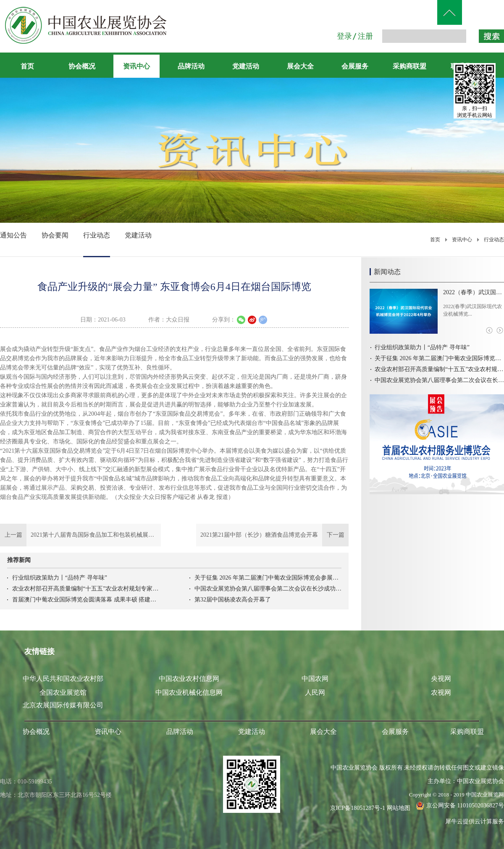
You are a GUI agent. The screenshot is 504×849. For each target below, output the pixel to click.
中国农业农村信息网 (189, 679)
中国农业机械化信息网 (189, 692)
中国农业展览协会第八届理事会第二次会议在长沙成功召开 (268, 589)
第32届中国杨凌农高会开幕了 (233, 600)
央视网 (441, 679)
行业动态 (494, 240)
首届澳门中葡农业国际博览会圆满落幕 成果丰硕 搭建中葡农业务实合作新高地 (86, 600)
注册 (365, 36)
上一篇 (80, 535)
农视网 (441, 692)
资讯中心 (462, 240)
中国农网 (315, 679)
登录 (344, 36)
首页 (27, 66)
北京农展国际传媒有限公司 (63, 705)
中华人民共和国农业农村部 (63, 679)
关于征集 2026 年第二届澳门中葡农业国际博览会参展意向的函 (268, 578)
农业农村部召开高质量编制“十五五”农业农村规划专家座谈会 (86, 589)
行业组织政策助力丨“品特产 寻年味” (60, 578)
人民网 (315, 692)
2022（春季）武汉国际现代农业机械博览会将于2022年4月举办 (474, 292)
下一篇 (272, 535)
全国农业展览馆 (63, 692)
